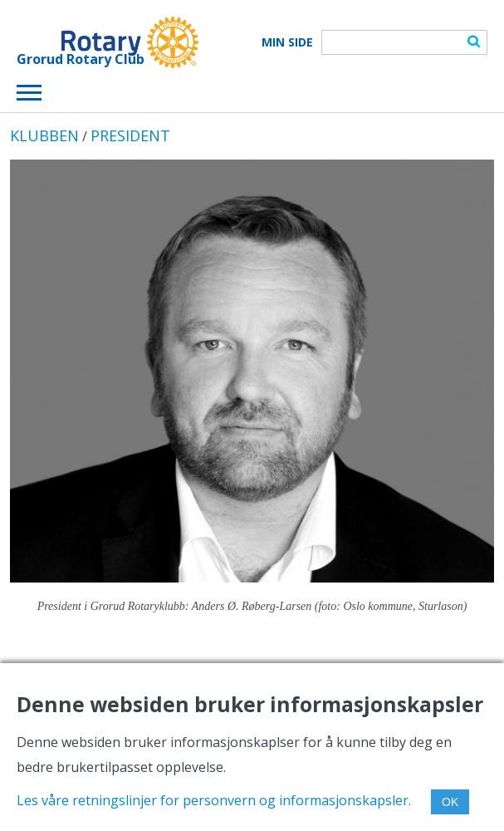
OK (450, 802)
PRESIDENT (130, 135)
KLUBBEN (44, 135)
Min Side (287, 42)
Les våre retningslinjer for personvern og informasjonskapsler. (214, 800)
